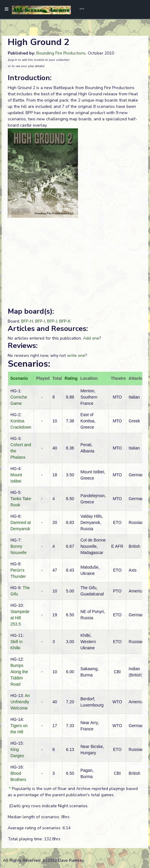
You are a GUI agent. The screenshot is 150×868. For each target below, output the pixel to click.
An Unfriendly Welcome (20, 702)
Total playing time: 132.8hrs (34, 839)
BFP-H (27, 321)
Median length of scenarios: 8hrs (39, 817)
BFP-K (65, 321)
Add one (91, 338)
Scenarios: (29, 364)
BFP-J (52, 321)
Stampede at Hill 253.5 (20, 618)
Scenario (19, 378)
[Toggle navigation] (80, 10)
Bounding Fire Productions (61, 53)
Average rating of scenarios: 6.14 (39, 828)
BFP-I (40, 321)
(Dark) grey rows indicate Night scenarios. (48, 806)
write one (76, 356)
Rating (71, 378)
